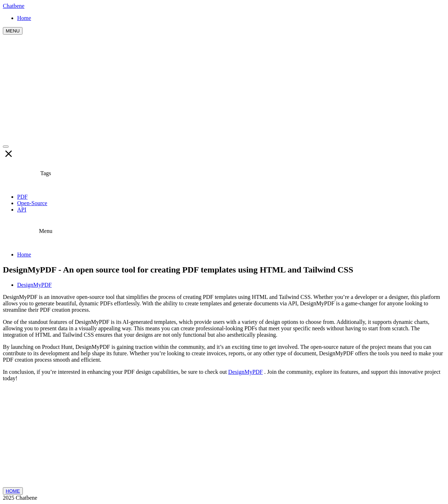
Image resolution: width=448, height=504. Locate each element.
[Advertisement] (224, 88)
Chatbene (14, 6)
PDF (22, 197)
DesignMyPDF (34, 285)
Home (24, 254)
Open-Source (32, 203)
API (22, 210)
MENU (13, 31)
